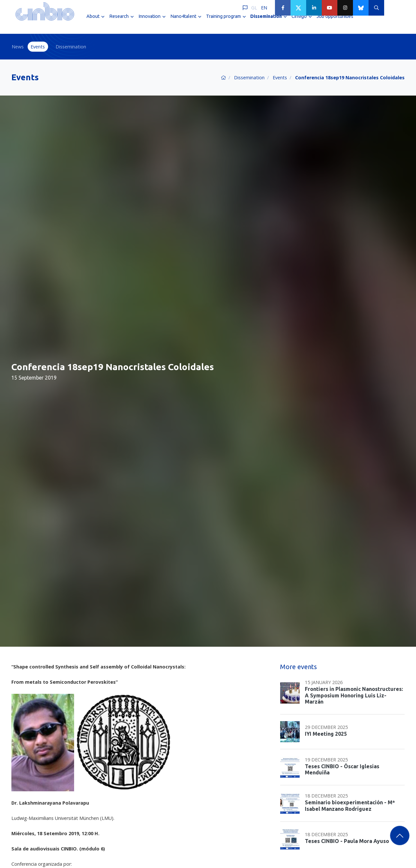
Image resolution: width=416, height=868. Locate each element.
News (18, 47)
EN (264, 8)
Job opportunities (335, 22)
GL (254, 8)
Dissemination (71, 47)
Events (38, 47)
